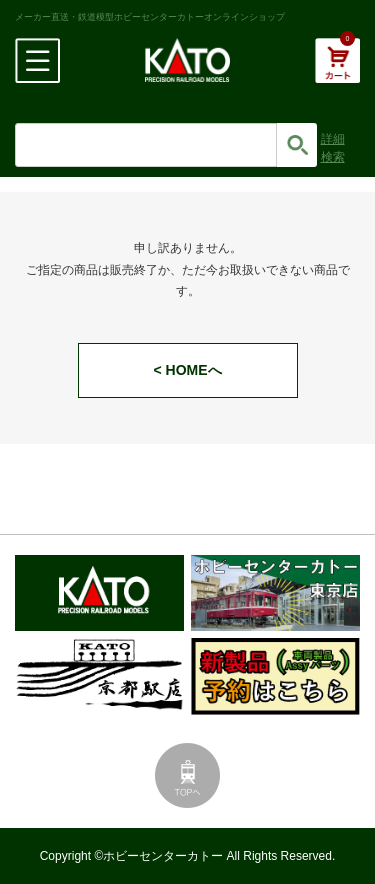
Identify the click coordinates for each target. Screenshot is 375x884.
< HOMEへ (187, 370)
